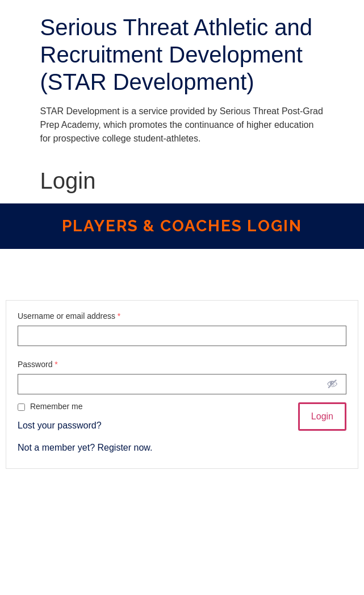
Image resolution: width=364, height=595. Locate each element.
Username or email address (69, 316)
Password (38, 364)
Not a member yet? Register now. (85, 448)
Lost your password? (60, 425)
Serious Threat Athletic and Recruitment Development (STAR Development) (177, 55)
